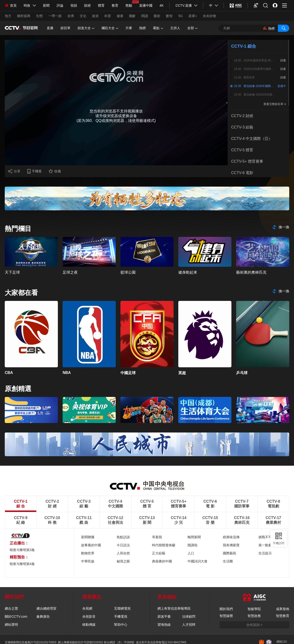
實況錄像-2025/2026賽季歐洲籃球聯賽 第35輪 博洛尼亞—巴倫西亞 (259, 95)
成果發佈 (283, 609)
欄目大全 (110, 28)
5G (181, 16)
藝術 (157, 16)
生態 (39, 16)
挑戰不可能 (267, 537)
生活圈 (228, 561)
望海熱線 (164, 625)
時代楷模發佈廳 (164, 545)
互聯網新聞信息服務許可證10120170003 (30, 642)
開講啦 (193, 545)
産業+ (193, 16)
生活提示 (265, 553)
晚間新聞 (194, 537)
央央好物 (209, 16)
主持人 (175, 28)
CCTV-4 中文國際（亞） (252, 139)
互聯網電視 (122, 608)
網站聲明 (11, 625)
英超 (182, 373)
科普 (108, 16)
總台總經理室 (46, 608)
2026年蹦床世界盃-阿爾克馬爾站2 (259, 60)
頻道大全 (86, 28)
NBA (67, 373)
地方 (8, 16)
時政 (27, 5)
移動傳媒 (89, 625)
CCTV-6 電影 (242, 173)
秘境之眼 (123, 561)
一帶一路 (55, 16)
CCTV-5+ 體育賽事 (247, 161)
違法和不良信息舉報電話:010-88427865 (161, 642)
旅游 (95, 16)
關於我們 (226, 609)
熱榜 (142, 28)
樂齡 (132, 16)
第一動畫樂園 (268, 545)
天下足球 (12, 272)
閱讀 (145, 16)
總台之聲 (11, 608)
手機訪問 (279, 543)
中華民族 (88, 561)
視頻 (74, 5)
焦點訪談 (123, 537)
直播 (50, 28)
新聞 (46, 5)
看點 (158, 28)
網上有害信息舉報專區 (174, 608)
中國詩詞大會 (198, 561)
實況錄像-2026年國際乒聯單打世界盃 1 (259, 86)
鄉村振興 (24, 16)
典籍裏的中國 (162, 561)
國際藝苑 (230, 553)
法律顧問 (189, 616)
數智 (169, 16)
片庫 (129, 28)
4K (162, 5)
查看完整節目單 (273, 104)
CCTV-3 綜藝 (242, 127)
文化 (83, 16)
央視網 (87, 608)
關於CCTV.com (16, 616)
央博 (71, 16)
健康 (120, 16)
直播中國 (146, 5)
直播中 (282, 86)
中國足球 (128, 373)
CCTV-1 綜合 (244, 46)
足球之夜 (70, 272)
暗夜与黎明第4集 (22, 564)
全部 (192, 28)
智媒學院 (254, 609)
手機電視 (121, 616)
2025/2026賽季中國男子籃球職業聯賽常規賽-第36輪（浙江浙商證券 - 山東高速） (259, 69)
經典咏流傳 (231, 537)
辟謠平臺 (164, 616)
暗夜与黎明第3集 (22, 550)
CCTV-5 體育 (242, 150)
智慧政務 (254, 616)
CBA (9, 373)
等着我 (157, 537)
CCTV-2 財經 (242, 116)
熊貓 (129, 5)
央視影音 (89, 616)
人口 (191, 553)
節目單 (65, 28)
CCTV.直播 (184, 5)
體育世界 (249, 78)
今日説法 (123, 545)
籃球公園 (128, 272)
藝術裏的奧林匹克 (251, 272)
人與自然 (123, 553)
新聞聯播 (88, 537)
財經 (87, 5)
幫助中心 (121, 625)
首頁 (11, 5)
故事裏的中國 (91, 545)
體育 (101, 5)
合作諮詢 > (254, 625)
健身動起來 (188, 272)
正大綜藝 (159, 553)
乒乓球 (242, 373)
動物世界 (88, 553)
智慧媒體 (226, 616)
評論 (60, 5)
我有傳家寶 (231, 545)
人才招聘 (189, 625)
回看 (283, 60)
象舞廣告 (43, 616)
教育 (115, 5)
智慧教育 (283, 616)
